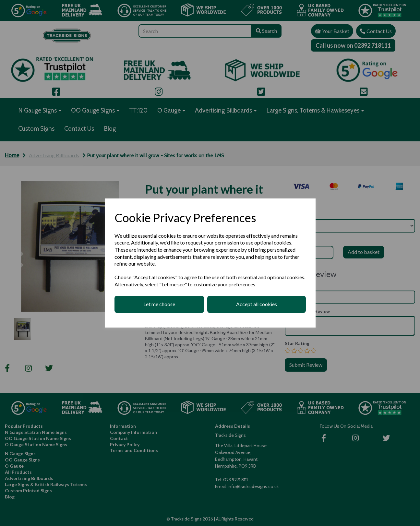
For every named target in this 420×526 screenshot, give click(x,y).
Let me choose (159, 304)
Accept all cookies (257, 304)
